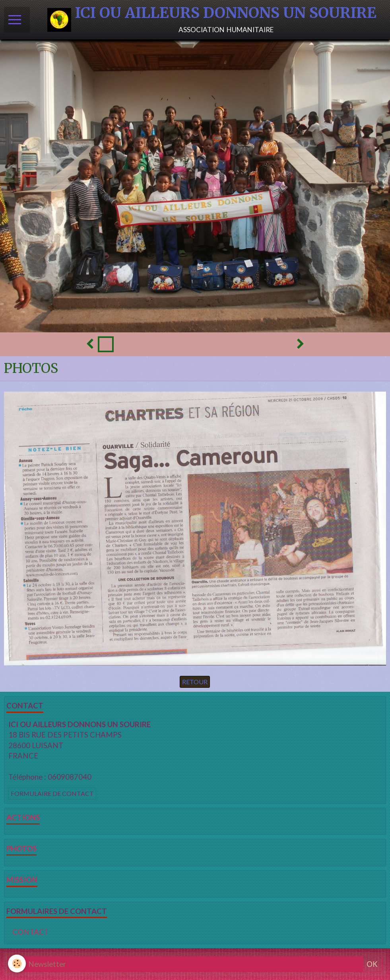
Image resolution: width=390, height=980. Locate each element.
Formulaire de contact (52, 793)
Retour (195, 682)
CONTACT (31, 932)
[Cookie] (17, 964)
